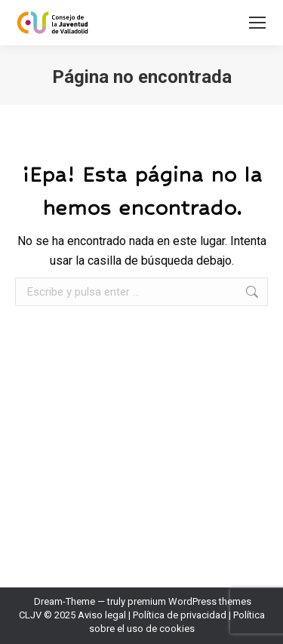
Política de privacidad (180, 615)
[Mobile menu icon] (257, 23)
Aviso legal (102, 615)
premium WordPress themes (189, 601)
